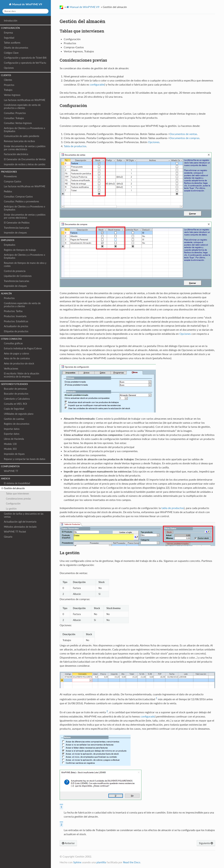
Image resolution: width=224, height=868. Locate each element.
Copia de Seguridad (14, 409)
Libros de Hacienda (14, 439)
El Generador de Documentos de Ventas (25, 159)
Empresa (8, 33)
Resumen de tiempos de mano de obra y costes (25, 264)
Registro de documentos (17, 424)
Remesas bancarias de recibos (19, 141)
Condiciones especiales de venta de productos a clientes (22, 106)
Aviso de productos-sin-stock (19, 363)
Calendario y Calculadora (17, 399)
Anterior (68, 843)
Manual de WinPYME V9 (27, 4)
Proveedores (10, 176)
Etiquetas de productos (16, 331)
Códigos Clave (11, 53)
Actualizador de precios (16, 326)
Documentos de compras (185, 138)
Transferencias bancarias (17, 228)
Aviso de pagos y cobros (16, 353)
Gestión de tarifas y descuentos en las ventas (24, 515)
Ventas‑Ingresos (12, 95)
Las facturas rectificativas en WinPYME (25, 100)
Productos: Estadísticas (16, 321)
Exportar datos (12, 434)
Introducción (11, 21)
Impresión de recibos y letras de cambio (25, 164)
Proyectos (9, 85)
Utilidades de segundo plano (19, 414)
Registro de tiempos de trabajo (20, 250)
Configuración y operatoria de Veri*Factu (25, 63)
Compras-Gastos (13, 181)
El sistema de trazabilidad (17, 483)
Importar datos (12, 429)
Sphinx (77, 862)
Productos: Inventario (15, 316)
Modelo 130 (10, 444)
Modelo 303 (10, 449)
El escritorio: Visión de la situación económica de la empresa (22, 375)
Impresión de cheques (15, 233)
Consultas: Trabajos (14, 118)
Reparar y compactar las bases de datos (25, 459)
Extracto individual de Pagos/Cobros (23, 348)
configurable (97, 84)
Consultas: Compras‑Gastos (18, 197)
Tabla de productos (75, 146)
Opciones (9, 68)
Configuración (13, 504)
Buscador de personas (15, 389)
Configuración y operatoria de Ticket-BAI (25, 58)
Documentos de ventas (183, 134)
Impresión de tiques (14, 454)
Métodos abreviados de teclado (20, 527)
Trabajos (8, 90)
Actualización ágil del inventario (20, 522)
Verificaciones (11, 369)
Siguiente (206, 843)
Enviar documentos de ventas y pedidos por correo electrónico (25, 148)
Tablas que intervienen (17, 494)
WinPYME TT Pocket (15, 532)
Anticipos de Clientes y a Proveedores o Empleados (25, 130)
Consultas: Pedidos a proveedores (21, 201)
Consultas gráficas (13, 343)
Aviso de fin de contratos (17, 358)
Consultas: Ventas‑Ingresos (18, 123)
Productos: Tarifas (13, 311)
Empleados (10, 245)
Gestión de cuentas (14, 419)
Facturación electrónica (16, 154)
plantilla (101, 862)
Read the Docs (132, 862)
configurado (148, 716)
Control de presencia (15, 271)
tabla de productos (173, 508)
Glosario (8, 537)
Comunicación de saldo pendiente (22, 136)
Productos (9, 298)
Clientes (8, 80)
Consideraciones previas (18, 499)
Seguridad (9, 38)
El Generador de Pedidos (17, 223)
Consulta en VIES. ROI (15, 404)
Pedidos (8, 191)
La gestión (11, 509)
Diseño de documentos (16, 48)
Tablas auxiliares (12, 43)
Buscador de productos (16, 394)
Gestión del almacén (13, 488)
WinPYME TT (11, 471)
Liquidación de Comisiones (18, 276)
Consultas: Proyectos (15, 113)
